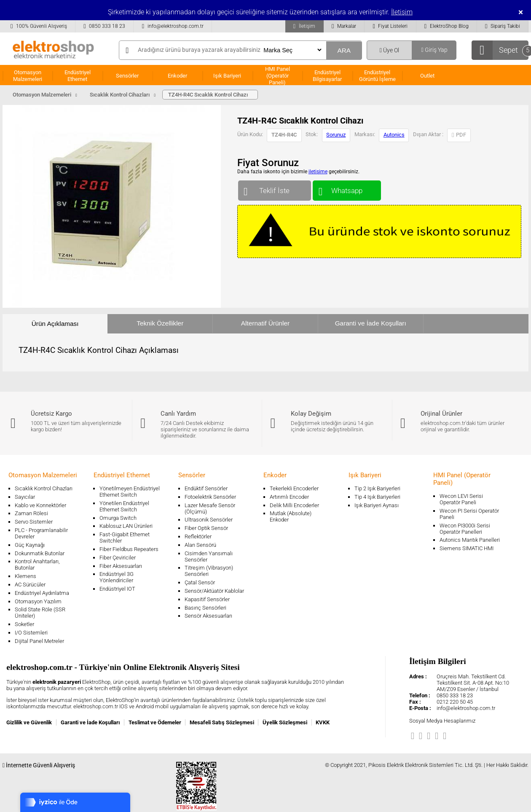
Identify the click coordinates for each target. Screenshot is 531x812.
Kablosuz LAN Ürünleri (126, 526)
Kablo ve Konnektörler (40, 505)
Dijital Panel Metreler (39, 641)
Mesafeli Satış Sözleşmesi (222, 722)
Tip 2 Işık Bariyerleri (377, 488)
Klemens (25, 576)
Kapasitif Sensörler (207, 599)
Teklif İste (275, 189)
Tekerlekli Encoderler (294, 488)
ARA (344, 50)
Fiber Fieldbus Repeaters (129, 549)
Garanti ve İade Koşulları (371, 323)
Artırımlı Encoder (289, 497)
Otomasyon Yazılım (38, 601)
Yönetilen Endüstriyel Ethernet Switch (124, 506)
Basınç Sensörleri (205, 608)
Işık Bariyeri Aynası (377, 505)
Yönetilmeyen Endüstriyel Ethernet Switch (130, 492)
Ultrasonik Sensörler (209, 520)
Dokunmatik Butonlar (40, 553)
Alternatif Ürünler (265, 323)
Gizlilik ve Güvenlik (29, 722)
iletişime (318, 172)
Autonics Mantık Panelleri (470, 540)
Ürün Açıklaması (55, 324)
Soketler (24, 624)
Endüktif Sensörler (206, 488)
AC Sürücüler (30, 585)
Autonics (394, 135)
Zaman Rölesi (31, 513)
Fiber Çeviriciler (118, 558)
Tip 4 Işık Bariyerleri (377, 497)
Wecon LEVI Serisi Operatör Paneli (461, 499)
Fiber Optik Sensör (206, 528)
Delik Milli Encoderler (294, 505)
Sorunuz (336, 135)
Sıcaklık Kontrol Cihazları (44, 488)
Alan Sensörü (200, 545)
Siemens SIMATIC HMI (467, 548)
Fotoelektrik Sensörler (210, 497)
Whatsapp (347, 189)
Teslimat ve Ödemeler (155, 722)
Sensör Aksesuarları (208, 616)
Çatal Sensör (200, 582)
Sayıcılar (25, 497)
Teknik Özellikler (160, 323)
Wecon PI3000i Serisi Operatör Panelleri (465, 529)
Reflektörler (198, 536)
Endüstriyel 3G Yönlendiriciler (117, 577)
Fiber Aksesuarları (121, 566)
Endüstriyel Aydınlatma (42, 593)
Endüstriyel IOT (117, 589)
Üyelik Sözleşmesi (285, 722)
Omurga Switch (118, 518)
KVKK (323, 722)
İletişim (402, 12)
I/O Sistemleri (31, 633)
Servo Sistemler (34, 522)
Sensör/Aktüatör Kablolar (214, 591)
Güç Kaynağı (30, 545)
